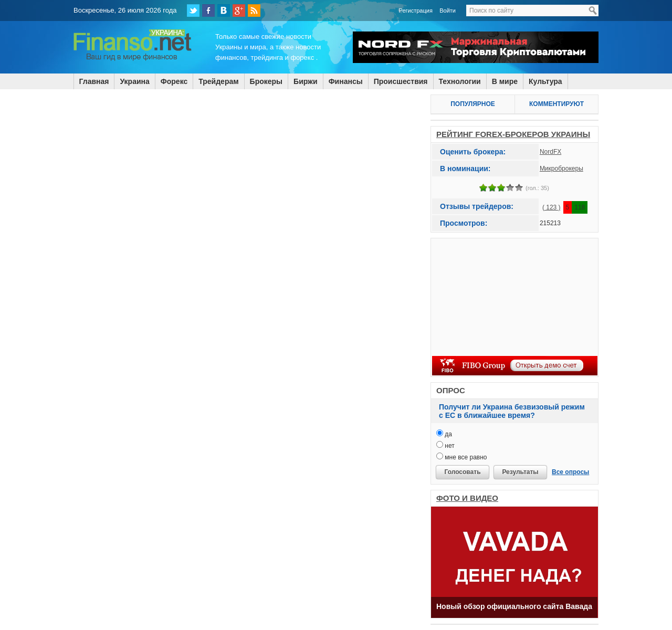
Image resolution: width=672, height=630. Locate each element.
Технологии (460, 81)
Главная (94, 81)
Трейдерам (218, 81)
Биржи (306, 81)
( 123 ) (552, 207)
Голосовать (462, 472)
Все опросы (570, 472)
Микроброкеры (561, 169)
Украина (134, 81)
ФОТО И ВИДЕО (467, 498)
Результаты (520, 472)
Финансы (346, 81)
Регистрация (416, 10)
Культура (545, 81)
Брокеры (266, 81)
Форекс (174, 81)
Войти (448, 10)
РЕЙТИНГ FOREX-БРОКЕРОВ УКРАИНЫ (513, 134)
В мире (505, 81)
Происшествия (401, 81)
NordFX (550, 152)
